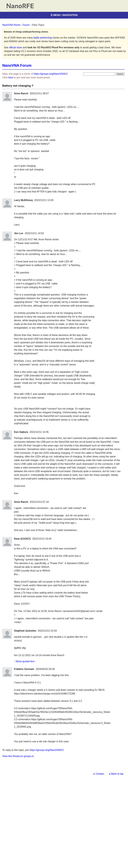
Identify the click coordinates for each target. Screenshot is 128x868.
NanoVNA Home (11, 25)
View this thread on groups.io (18, 756)
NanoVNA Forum (17, 65)
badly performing (43, 38)
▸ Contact (99, 774)
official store (16, 47)
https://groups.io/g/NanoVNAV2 (51, 74)
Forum (26, 25)
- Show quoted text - (25, 661)
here (11, 78)
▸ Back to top (116, 774)
